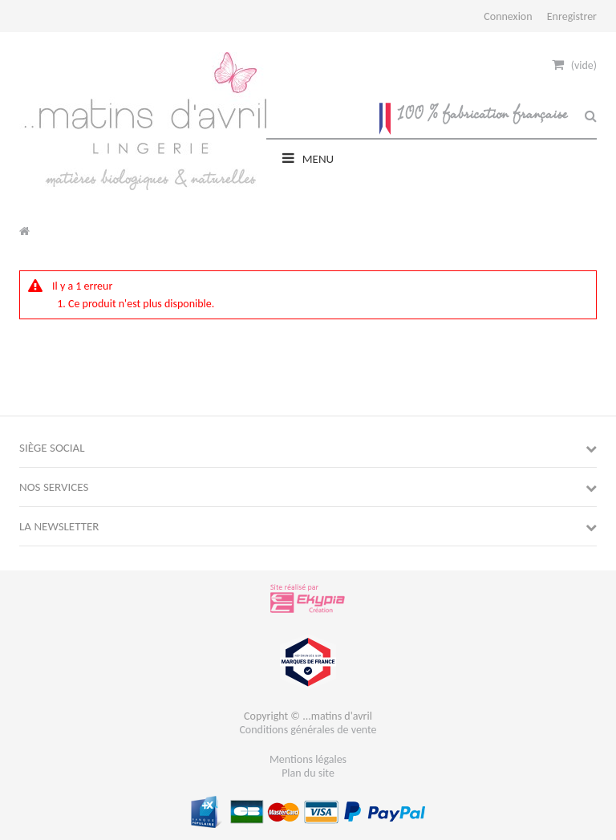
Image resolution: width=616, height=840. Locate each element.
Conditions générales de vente (308, 730)
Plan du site (308, 773)
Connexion (508, 16)
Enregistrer (572, 16)
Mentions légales (308, 759)
